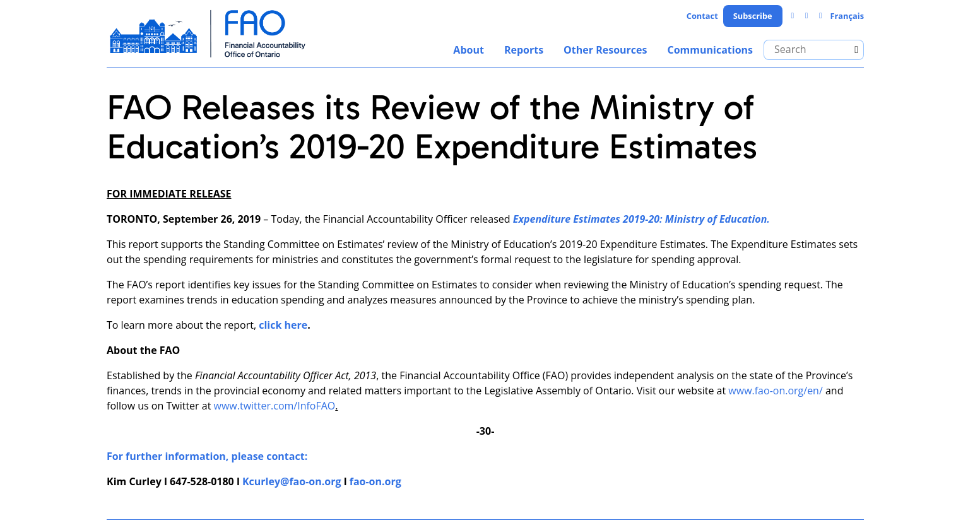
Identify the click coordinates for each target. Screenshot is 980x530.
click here (283, 325)
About (469, 50)
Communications (710, 50)
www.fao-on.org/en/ (775, 391)
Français (847, 16)
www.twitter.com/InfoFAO (275, 406)
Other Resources (605, 50)
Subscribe (753, 16)
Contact (702, 16)
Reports (524, 50)
